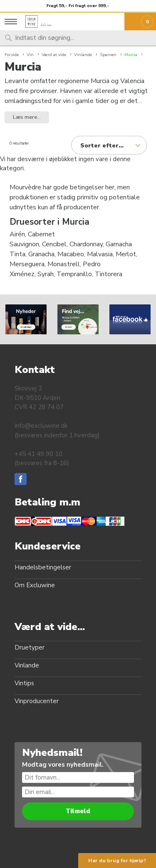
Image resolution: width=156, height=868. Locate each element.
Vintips (24, 683)
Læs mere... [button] (27, 117)
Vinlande (27, 665)
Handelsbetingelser (43, 567)
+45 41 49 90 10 (38, 454)
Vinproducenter (37, 701)
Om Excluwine (35, 585)
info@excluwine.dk (41, 426)
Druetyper (30, 647)
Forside (12, 55)
